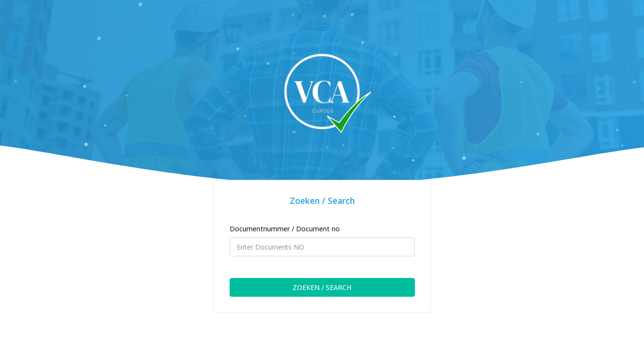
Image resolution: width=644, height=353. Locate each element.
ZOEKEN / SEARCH (322, 287)
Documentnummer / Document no (285, 229)
